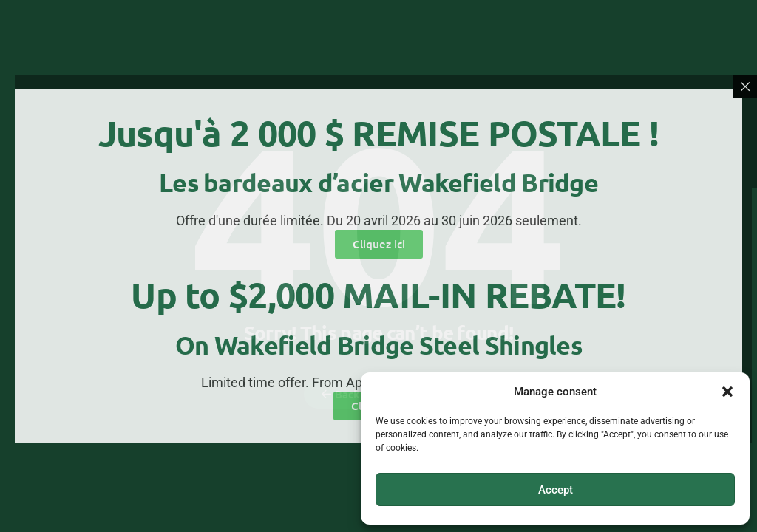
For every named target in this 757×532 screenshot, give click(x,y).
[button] (727, 392)
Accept (556, 490)
